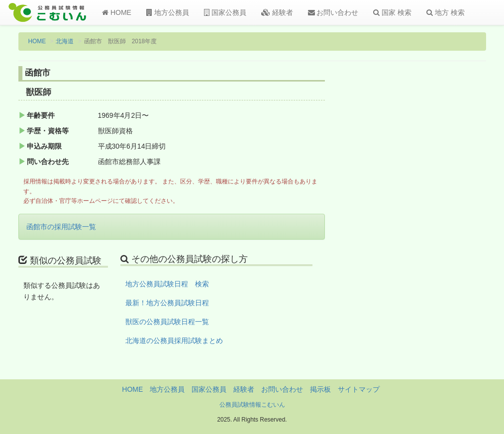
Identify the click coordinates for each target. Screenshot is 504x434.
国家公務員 (225, 12)
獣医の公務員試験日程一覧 (167, 322)
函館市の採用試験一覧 (61, 227)
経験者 (277, 12)
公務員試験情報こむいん (252, 405)
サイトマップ (359, 389)
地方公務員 (168, 12)
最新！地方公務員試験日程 (167, 303)
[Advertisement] (433, 230)
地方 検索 (446, 12)
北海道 (65, 41)
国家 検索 (392, 12)
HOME (117, 12)
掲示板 (320, 389)
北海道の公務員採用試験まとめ (174, 341)
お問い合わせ (333, 12)
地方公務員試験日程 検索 (167, 284)
